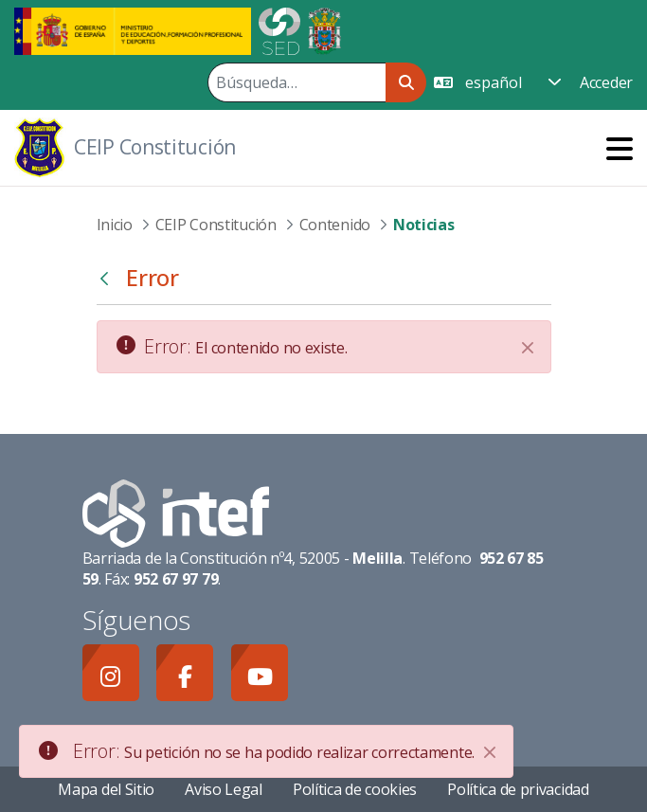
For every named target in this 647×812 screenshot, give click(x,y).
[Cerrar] (528, 348)
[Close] (490, 752)
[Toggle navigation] (620, 148)
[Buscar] (297, 82)
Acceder (606, 82)
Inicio (115, 225)
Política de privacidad (518, 789)
